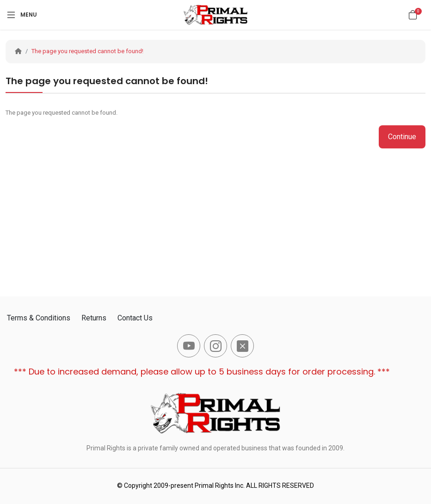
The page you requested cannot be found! (87, 51)
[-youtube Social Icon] (189, 346)
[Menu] (21, 15)
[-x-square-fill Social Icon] (242, 346)
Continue (402, 137)
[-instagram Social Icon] (215, 346)
